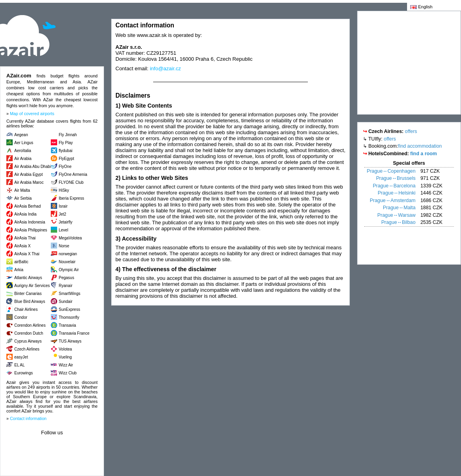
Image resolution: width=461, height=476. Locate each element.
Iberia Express (71, 198)
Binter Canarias (28, 294)
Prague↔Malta (399, 208)
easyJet (21, 357)
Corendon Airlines (30, 325)
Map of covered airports (32, 114)
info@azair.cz (165, 68)
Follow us (52, 433)
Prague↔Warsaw (396, 215)
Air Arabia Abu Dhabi (33, 167)
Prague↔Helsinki (397, 193)
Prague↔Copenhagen (391, 171)
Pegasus (66, 278)
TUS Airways (70, 341)
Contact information (28, 418)
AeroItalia (23, 151)
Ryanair (65, 286)
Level (63, 230)
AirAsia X (22, 246)
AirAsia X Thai (27, 254)
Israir (63, 206)
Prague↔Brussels (396, 178)
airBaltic (21, 262)
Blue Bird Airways (30, 302)
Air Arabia (23, 159)
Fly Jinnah (68, 135)
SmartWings (69, 294)
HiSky (64, 190)
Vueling (65, 357)
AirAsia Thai (25, 238)
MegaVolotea (70, 238)
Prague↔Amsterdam (393, 200)
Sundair (65, 302)
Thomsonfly (69, 317)
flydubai (65, 151)
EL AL (19, 365)
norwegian (68, 254)
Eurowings (24, 373)
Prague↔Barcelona (394, 186)
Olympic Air (69, 270)
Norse (64, 246)
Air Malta (22, 190)
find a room (424, 154)
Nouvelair (67, 262)
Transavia (67, 325)
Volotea (65, 349)
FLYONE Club (71, 182)
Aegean (21, 135)
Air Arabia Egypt (29, 174)
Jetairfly (65, 222)
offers (411, 131)
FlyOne (65, 167)
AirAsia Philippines (31, 230)
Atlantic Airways (28, 278)
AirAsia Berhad (28, 206)
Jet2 (62, 214)
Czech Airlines (27, 349)
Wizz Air (66, 365)
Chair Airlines (26, 309)
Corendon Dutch (29, 333)
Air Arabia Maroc (29, 182)
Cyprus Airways (28, 341)
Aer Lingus (24, 143)
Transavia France (74, 333)
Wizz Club (68, 373)
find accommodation (420, 146)
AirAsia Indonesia (30, 222)
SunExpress (69, 309)
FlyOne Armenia (73, 174)
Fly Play (66, 143)
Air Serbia (23, 198)
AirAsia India (25, 214)
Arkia (19, 270)
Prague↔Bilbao (398, 222)
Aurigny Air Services (32, 286)
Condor (21, 317)
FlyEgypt (66, 159)
